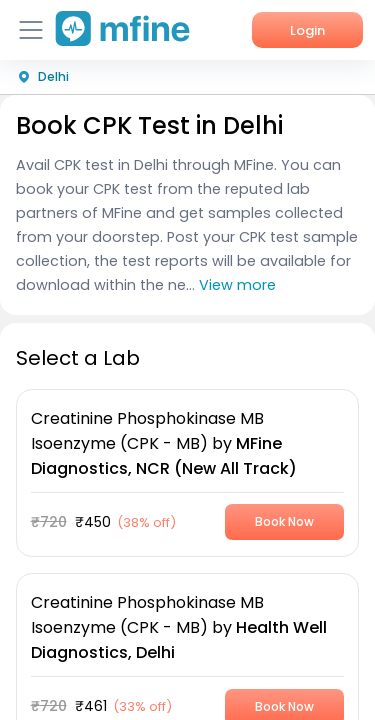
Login (307, 30)
